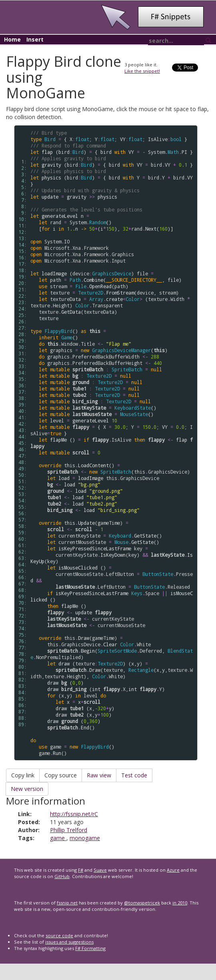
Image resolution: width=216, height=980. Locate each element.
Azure (173, 870)
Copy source (61, 775)
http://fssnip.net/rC (74, 814)
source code (59, 935)
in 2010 (180, 903)
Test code (134, 775)
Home (12, 39)
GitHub (62, 876)
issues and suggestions (69, 942)
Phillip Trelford (69, 830)
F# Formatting (90, 948)
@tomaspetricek (142, 903)
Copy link (23, 775)
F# (81, 870)
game (58, 838)
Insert (35, 39)
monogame (85, 838)
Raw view (99, 775)
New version (27, 789)
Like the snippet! (142, 71)
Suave (100, 870)
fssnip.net (67, 903)
